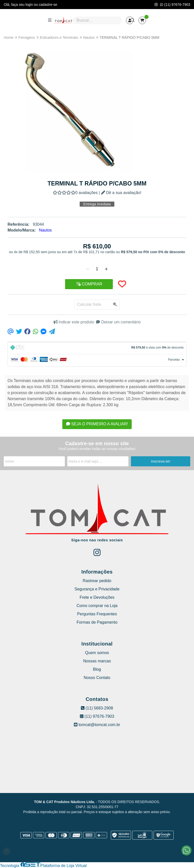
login (30, 5)
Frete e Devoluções (97, 597)
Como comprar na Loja (97, 606)
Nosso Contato (97, 678)
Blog (97, 669)
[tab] (97, 348)
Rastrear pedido (97, 581)
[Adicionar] (106, 269)
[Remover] (88, 269)
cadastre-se (48, 5)
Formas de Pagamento (97, 622)
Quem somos (97, 653)
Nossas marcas (97, 661)
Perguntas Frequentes (97, 614)
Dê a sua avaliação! (121, 193)
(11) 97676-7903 (175, 5)
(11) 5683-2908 (97, 708)
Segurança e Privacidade (97, 589)
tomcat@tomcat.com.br (97, 725)
